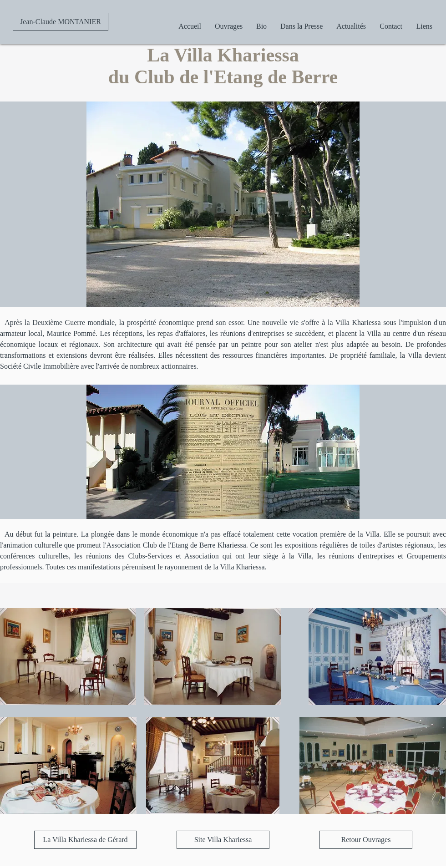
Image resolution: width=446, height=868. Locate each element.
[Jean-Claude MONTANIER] (61, 22)
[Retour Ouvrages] (366, 840)
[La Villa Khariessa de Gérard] (85, 840)
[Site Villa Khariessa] (223, 840)
